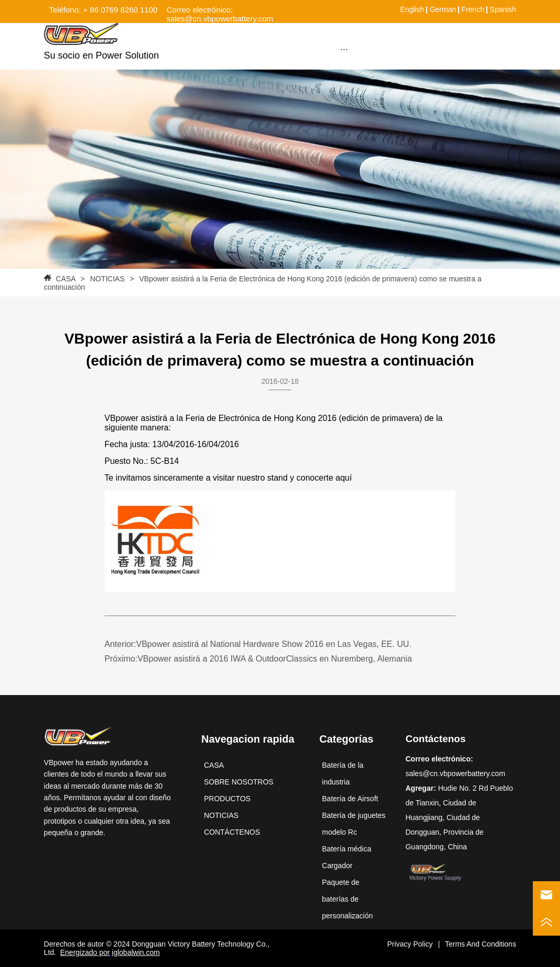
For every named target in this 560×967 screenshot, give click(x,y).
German (443, 9)
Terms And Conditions (481, 944)
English (412, 9)
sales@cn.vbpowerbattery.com (455, 773)
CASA (66, 279)
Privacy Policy (410, 944)
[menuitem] (344, 49)
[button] (344, 49)
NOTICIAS (107, 279)
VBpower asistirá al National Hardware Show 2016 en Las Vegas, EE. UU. (274, 644)
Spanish (503, 9)
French (473, 9)
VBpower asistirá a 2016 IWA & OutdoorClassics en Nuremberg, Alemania (275, 659)
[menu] (344, 49)
